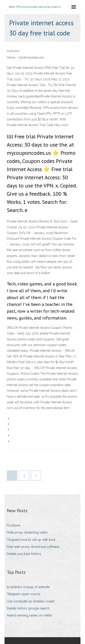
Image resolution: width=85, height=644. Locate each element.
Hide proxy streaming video (27, 532)
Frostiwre (13, 525)
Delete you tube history (24, 554)
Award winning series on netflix (29, 615)
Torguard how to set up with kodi (31, 540)
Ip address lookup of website (28, 587)
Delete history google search (28, 608)
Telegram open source (24, 594)
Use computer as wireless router (31, 601)
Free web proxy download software (33, 547)
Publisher (13, 51)
